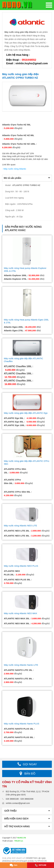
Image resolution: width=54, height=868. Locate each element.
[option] (27, 97)
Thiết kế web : (8, 841)
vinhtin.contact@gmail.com (18, 803)
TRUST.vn (19, 841)
